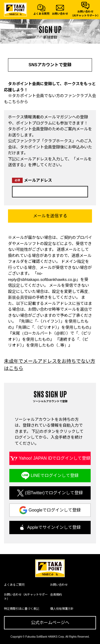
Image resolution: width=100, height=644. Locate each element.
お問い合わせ (59, 585)
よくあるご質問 (14, 585)
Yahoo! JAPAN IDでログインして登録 (55, 458)
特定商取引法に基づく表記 (22, 609)
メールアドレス (32, 180)
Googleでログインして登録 (55, 510)
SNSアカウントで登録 (50, 65)
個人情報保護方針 (62, 609)
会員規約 (56, 595)
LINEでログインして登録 (55, 475)
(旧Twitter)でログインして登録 (54, 493)
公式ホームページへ (50, 623)
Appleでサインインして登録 (54, 527)
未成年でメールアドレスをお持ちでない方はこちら (50, 365)
